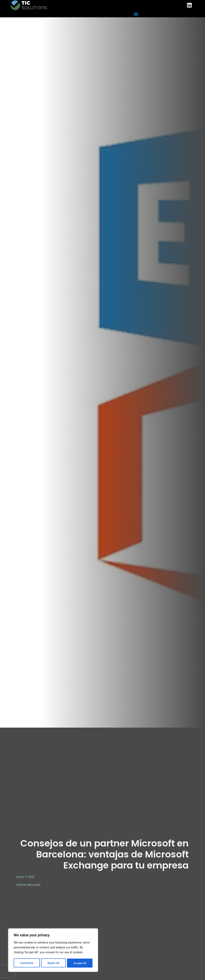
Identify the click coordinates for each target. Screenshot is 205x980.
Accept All (80, 963)
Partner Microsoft (28, 885)
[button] (136, 14)
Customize (27, 963)
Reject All (53, 963)
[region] (53, 950)
